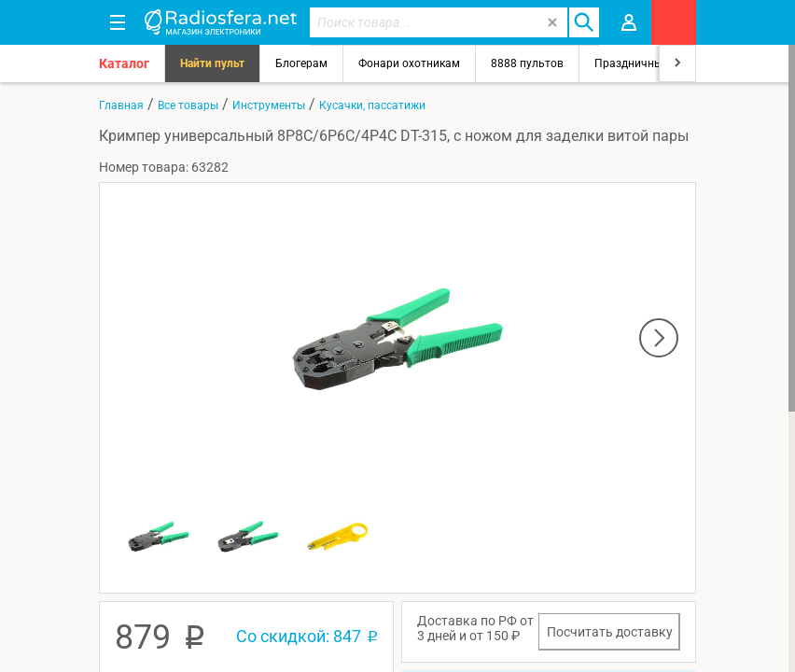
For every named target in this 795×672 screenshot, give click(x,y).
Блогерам (301, 63)
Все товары (188, 105)
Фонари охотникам (409, 63)
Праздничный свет (645, 63)
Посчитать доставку (610, 632)
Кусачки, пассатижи (372, 105)
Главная (121, 105)
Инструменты (269, 105)
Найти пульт (212, 63)
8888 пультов (527, 63)
